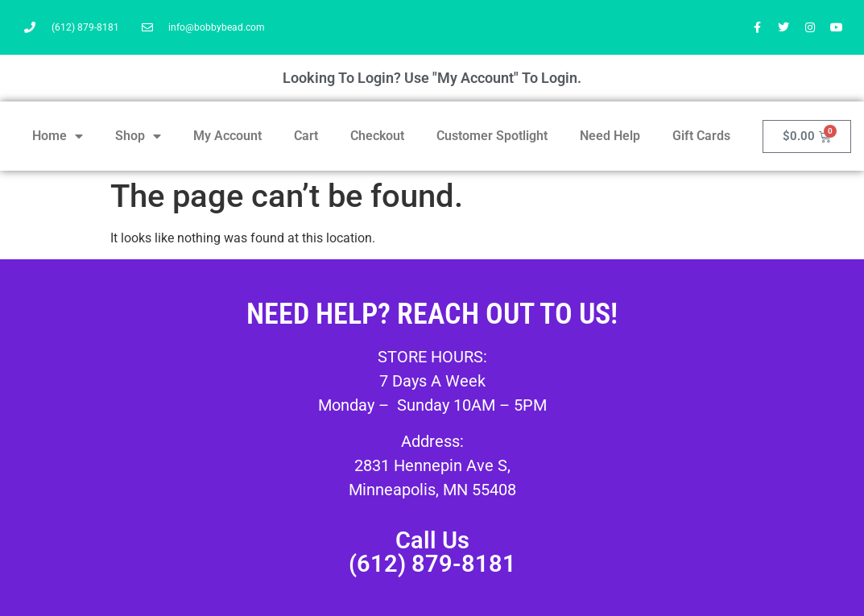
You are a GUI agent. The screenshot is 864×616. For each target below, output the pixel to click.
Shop (138, 136)
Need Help (610, 136)
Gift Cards (701, 136)
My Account (227, 136)
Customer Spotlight (492, 136)
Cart (306, 136)
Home (58, 136)
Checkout (377, 136)
